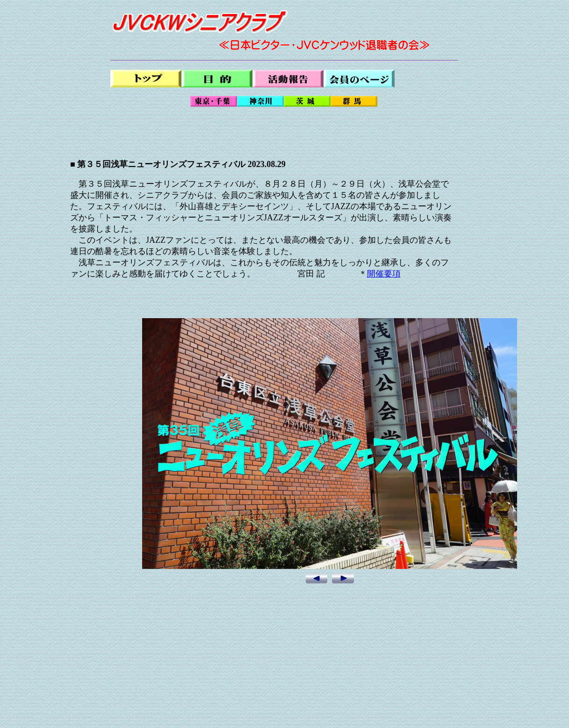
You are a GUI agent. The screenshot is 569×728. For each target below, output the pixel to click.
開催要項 (384, 274)
